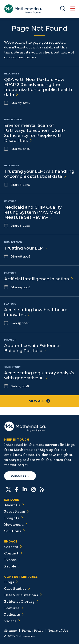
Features (14, 608)
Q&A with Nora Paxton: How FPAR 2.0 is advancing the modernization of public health (38, 87)
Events (12, 560)
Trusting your (26, 248)
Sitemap (11, 630)
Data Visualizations (23, 595)
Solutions (15, 531)
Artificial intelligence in (39, 279)
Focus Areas (17, 511)
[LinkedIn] (25, 489)
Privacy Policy (33, 630)
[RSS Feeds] (42, 489)
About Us (14, 505)
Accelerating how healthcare (36, 312)
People (12, 566)
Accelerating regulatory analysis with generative (39, 375)
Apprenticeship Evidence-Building (32, 348)
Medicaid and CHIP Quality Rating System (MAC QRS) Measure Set (33, 212)
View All (40, 401)
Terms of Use (58, 630)
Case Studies (17, 588)
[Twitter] (8, 489)
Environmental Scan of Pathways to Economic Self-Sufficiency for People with (35, 133)
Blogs (11, 582)
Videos (12, 621)
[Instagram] (33, 489)
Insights (14, 518)
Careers (13, 547)
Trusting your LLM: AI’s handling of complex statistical (39, 174)
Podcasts (14, 614)
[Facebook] (17, 489)
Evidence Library (21, 601)
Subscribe (20, 476)
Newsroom (16, 524)
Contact (13, 553)
